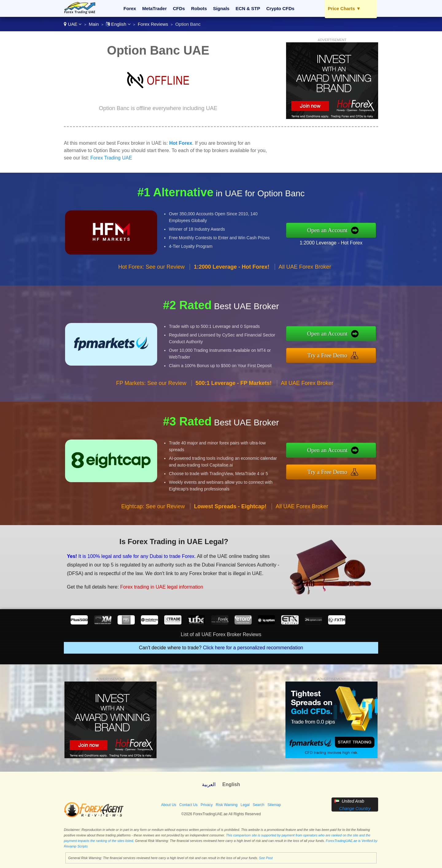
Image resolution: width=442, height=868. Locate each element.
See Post (266, 858)
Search (258, 805)
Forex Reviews (153, 24)
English (118, 24)
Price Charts (344, 8)
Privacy (206, 805)
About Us (169, 805)
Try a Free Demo (328, 355)
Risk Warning (227, 805)
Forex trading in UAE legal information (161, 587)
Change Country (355, 808)
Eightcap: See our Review (153, 506)
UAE (73, 24)
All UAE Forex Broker (305, 267)
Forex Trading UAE (111, 158)
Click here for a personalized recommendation (253, 648)
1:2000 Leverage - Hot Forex (331, 243)
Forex (130, 8)
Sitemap (274, 805)
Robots (199, 8)
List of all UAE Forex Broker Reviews (221, 634)
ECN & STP (248, 8)
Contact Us (188, 805)
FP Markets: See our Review (151, 383)
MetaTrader (154, 8)
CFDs (179, 8)
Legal (245, 805)
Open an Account (327, 230)
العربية (209, 784)
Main (94, 24)
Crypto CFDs (280, 8)
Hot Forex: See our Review (151, 267)
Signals (221, 8)
